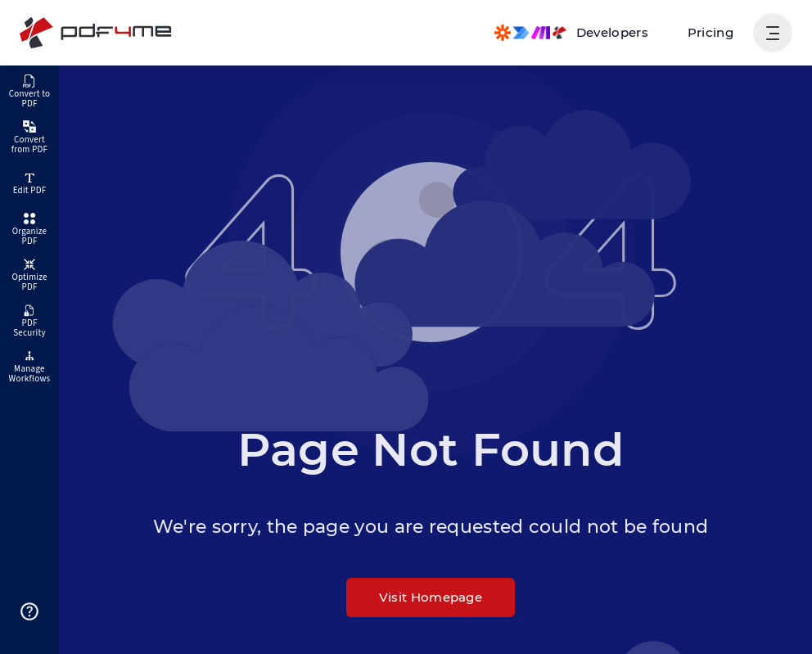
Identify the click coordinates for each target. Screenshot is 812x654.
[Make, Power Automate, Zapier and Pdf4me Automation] (571, 33)
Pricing (710, 32)
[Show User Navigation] (773, 33)
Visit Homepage (431, 597)
